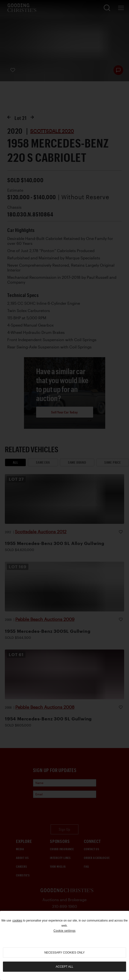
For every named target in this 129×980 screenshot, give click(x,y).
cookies (17, 921)
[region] (64, 945)
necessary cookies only (65, 953)
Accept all (64, 967)
